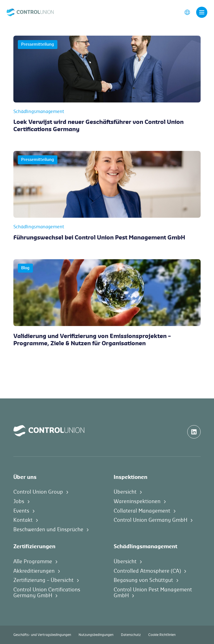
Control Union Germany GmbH (150, 520)
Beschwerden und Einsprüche (48, 530)
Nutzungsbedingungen (96, 635)
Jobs (19, 501)
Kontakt (23, 520)
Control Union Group (38, 492)
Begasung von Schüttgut (143, 580)
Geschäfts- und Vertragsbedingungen (42, 635)
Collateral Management (142, 511)
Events (21, 511)
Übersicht (125, 492)
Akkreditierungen (34, 571)
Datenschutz (131, 635)
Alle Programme (33, 562)
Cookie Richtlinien (162, 635)
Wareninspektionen (137, 501)
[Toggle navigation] (202, 12)
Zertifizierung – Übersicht (43, 580)
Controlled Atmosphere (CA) (147, 571)
